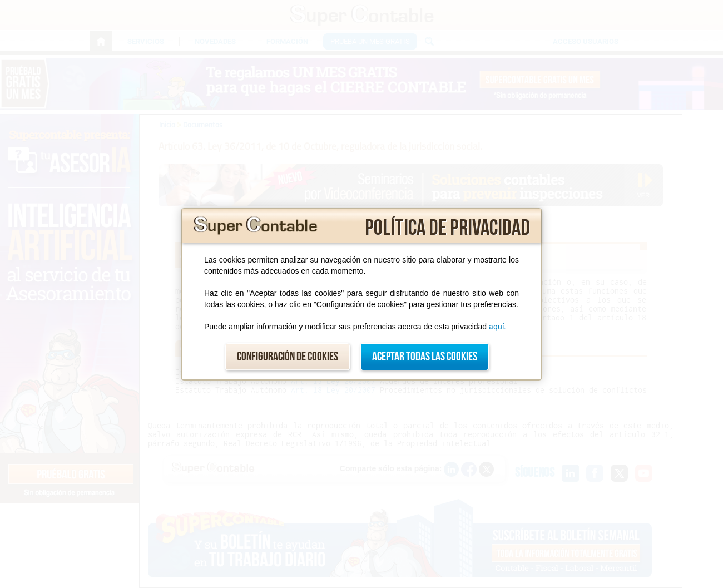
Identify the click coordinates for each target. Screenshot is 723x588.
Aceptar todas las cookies (425, 357)
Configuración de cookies (288, 357)
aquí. (497, 327)
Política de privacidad (447, 228)
